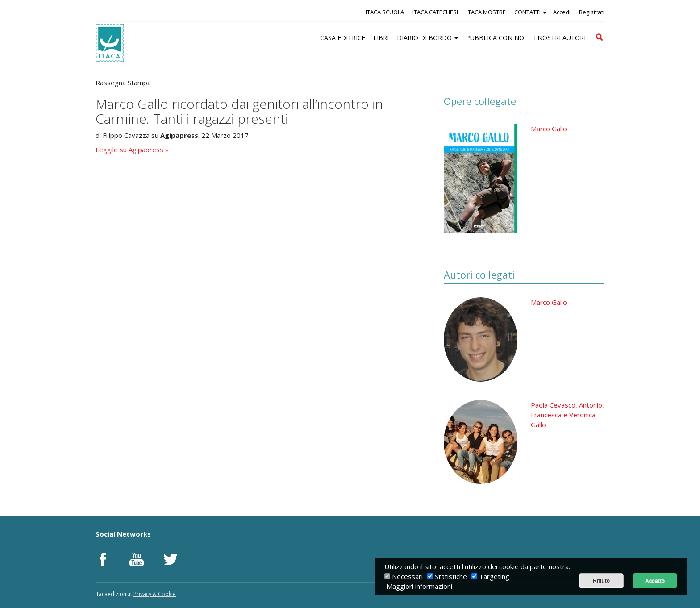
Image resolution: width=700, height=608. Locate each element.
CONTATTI (530, 12)
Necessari (407, 576)
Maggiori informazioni (419, 586)
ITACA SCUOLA (385, 12)
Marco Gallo (549, 129)
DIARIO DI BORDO (427, 38)
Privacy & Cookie (155, 594)
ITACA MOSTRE (486, 12)
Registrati (592, 12)
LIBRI (381, 38)
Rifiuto (601, 581)
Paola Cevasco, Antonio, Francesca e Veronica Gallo (567, 415)
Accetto (655, 581)
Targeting (494, 576)
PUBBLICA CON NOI (496, 38)
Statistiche (451, 576)
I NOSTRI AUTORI (560, 38)
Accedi (562, 12)
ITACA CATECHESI (435, 12)
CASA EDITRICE (343, 38)
